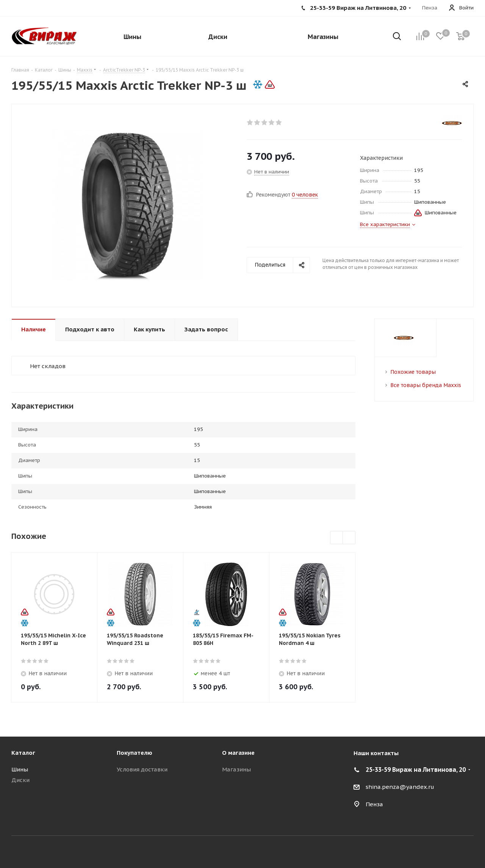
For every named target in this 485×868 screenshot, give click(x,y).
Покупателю (135, 753)
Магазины (236, 769)
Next (349, 538)
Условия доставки (142, 769)
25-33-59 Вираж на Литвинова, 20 (416, 770)
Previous (337, 538)
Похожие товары (413, 372)
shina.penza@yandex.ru (400, 787)
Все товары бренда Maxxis (426, 385)
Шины (20, 769)
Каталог (23, 753)
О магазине (238, 753)
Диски (20, 780)
